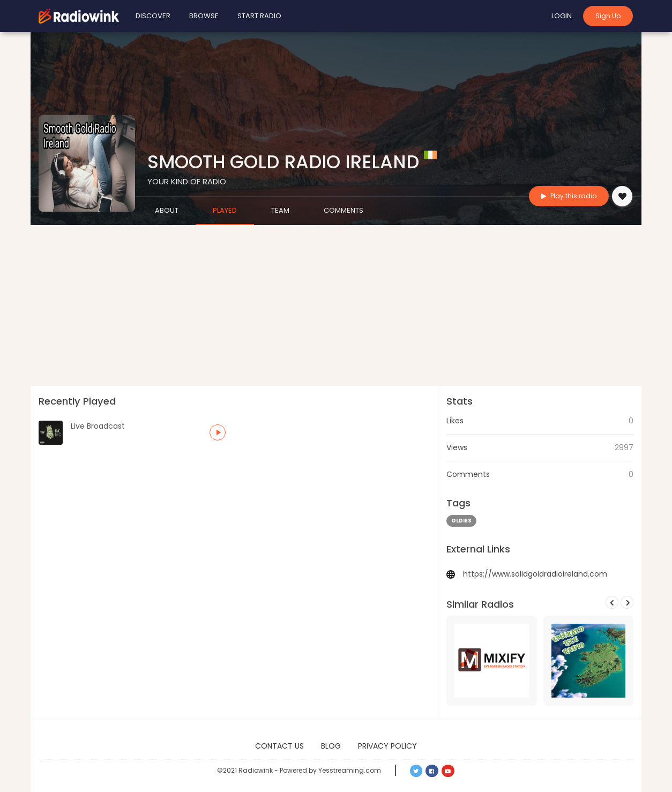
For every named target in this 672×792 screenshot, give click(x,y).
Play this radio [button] (569, 196)
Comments (344, 210)
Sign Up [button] (608, 16)
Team (280, 210)
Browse (204, 16)
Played (225, 210)
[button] (218, 432)
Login (562, 16)
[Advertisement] (336, 305)
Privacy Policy (387, 746)
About (167, 210)
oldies (461, 521)
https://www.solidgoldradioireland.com (535, 574)
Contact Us (279, 746)
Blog (331, 746)
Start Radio (259, 16)
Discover (153, 16)
